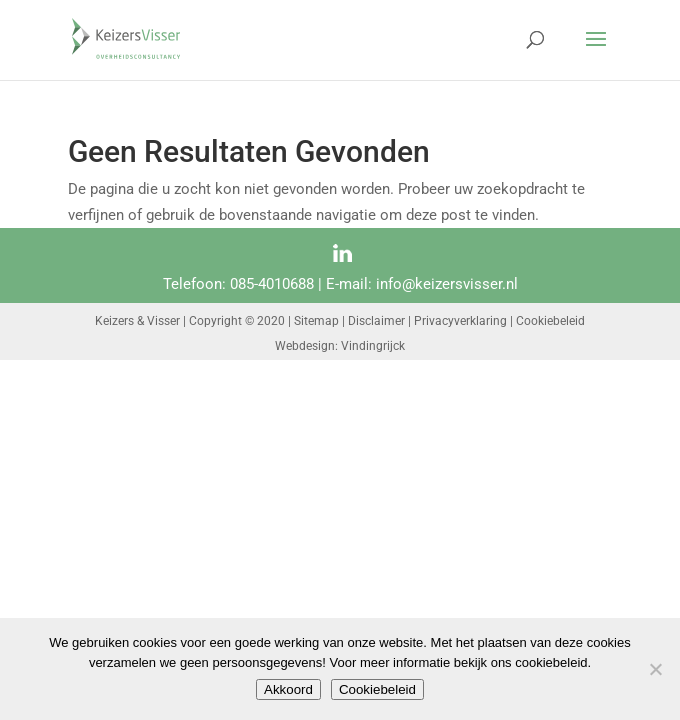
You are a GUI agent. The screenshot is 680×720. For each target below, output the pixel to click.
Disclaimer (376, 321)
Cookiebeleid (550, 321)
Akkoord (288, 689)
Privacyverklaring (460, 321)
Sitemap (316, 321)
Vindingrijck (373, 346)
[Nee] (655, 669)
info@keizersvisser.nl (447, 284)
